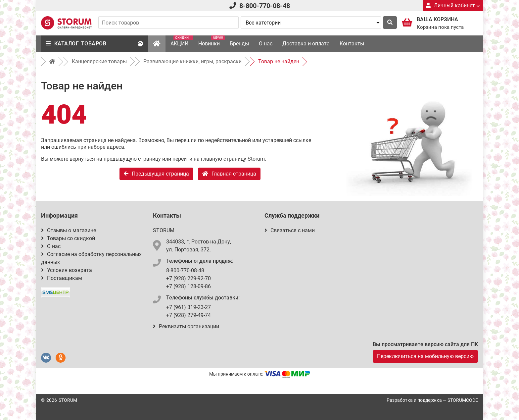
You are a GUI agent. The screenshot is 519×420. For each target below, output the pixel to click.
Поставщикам (62, 278)
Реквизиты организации (186, 326)
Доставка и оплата (306, 44)
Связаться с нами (290, 230)
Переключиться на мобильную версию (425, 356)
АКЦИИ (182, 41)
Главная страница (229, 174)
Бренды (239, 44)
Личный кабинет (453, 5)
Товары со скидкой (68, 238)
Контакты (352, 44)
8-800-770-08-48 (265, 6)
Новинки (212, 41)
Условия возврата (67, 270)
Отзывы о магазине (69, 230)
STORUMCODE (463, 400)
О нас (266, 44)
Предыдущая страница (156, 174)
